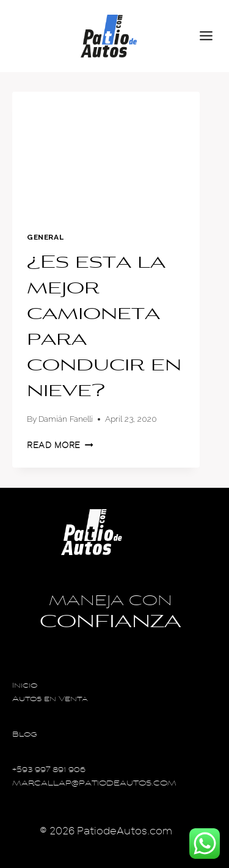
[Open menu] (211, 36)
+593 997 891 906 (49, 771)
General (45, 237)
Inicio (25, 686)
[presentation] (106, 154)
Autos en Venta (50, 700)
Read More (60, 445)
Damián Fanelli (66, 419)
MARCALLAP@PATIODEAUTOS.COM (94, 784)
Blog (25, 735)
